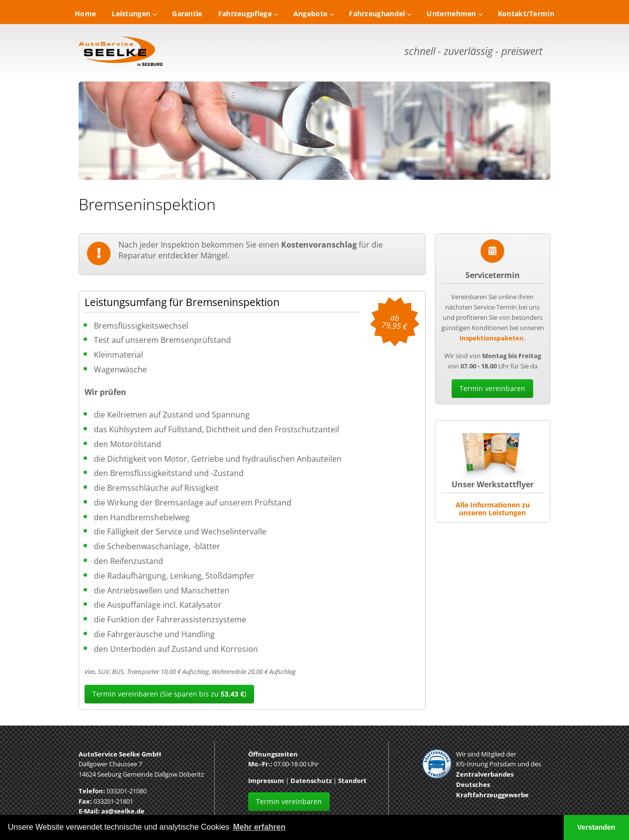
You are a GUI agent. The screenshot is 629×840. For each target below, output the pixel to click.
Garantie (187, 14)
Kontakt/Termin (526, 14)
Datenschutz (311, 781)
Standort (352, 781)
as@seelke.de (123, 811)
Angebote (313, 14)
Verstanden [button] (597, 827)
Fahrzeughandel (380, 14)
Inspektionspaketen (492, 338)
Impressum (266, 781)
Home (85, 14)
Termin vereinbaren (492, 388)
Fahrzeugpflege (248, 14)
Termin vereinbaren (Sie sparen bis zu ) (169, 694)
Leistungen (134, 14)
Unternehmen (454, 14)
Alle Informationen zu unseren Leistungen (493, 509)
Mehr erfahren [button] (259, 827)
